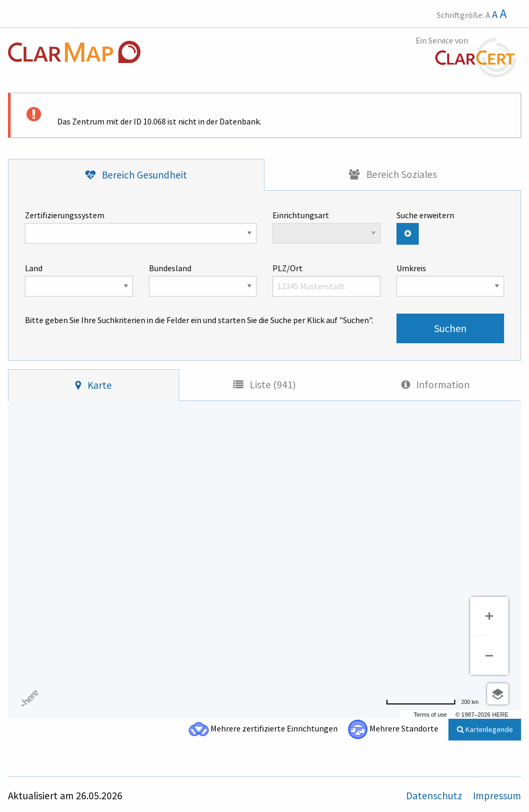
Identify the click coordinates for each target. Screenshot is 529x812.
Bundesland (203, 280)
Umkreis (451, 280)
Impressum (497, 796)
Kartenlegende (485, 729)
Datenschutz (435, 796)
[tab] (136, 175)
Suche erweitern (425, 215)
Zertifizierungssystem (141, 227)
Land (79, 280)
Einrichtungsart (327, 227)
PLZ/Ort (327, 280)
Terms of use (430, 715)
